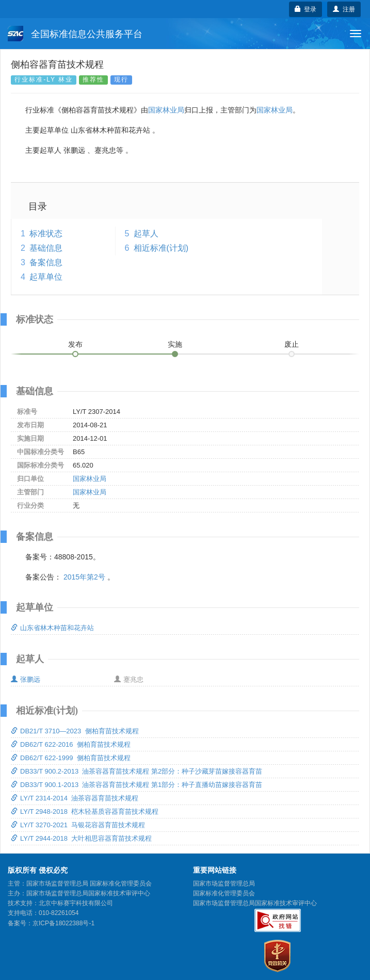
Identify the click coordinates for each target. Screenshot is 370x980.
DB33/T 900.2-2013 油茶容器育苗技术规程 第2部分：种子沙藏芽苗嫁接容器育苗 (136, 771)
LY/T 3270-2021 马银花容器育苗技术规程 (78, 825)
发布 (75, 344)
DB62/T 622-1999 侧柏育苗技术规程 (71, 758)
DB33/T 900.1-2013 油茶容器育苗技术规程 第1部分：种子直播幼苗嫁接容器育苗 (136, 785)
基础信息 (46, 248)
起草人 (146, 234)
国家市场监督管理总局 (224, 883)
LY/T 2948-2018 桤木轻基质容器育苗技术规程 (85, 812)
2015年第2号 (84, 577)
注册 (344, 9)
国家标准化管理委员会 (224, 893)
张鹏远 (26, 679)
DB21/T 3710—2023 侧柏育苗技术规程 (75, 731)
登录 (306, 9)
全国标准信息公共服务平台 (75, 34)
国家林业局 (166, 110)
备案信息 (46, 262)
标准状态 (46, 234)
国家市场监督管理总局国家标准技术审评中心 (255, 903)
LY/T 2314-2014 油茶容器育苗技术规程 (75, 798)
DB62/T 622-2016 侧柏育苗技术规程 (71, 744)
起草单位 (46, 277)
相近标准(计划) (161, 248)
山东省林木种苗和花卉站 (52, 628)
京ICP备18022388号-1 (63, 923)
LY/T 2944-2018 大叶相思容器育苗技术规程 (81, 838)
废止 (292, 344)
